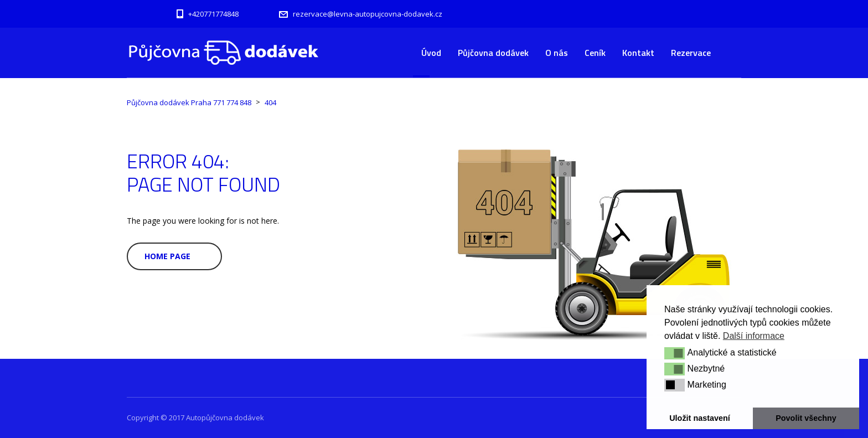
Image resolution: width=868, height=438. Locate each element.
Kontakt (638, 53)
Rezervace (691, 53)
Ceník (595, 53)
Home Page (167, 256)
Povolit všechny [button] (806, 418)
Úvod (431, 53)
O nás (557, 53)
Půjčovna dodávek (493, 53)
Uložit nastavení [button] (700, 418)
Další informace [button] (754, 336)
